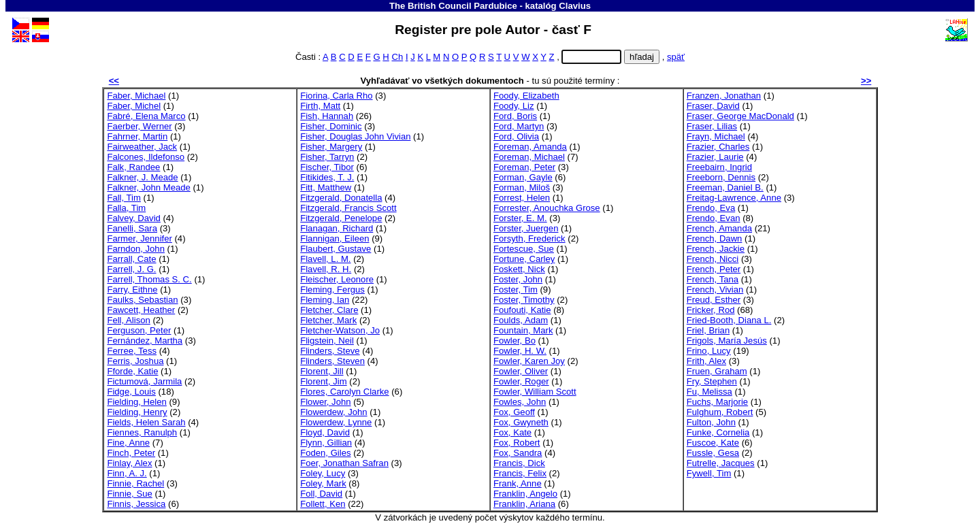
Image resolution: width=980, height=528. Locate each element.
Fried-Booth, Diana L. (729, 320)
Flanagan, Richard (337, 228)
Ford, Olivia (516, 136)
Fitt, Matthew (326, 187)
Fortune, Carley (524, 259)
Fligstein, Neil (327, 341)
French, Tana (713, 279)
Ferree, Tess (132, 351)
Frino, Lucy (709, 351)
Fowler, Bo (514, 341)
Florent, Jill (322, 371)
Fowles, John (520, 402)
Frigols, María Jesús (727, 341)
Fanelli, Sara (132, 228)
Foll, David (321, 494)
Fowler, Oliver (521, 371)
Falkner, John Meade (148, 187)
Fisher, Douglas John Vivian (355, 136)
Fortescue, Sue (524, 249)
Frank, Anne (518, 483)
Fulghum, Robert (720, 412)
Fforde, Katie (132, 371)
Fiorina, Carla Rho (336, 96)
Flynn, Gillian (326, 443)
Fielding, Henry (137, 412)
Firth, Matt (320, 106)
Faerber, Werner (139, 126)
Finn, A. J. (127, 473)
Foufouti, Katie (522, 310)
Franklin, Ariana (524, 504)
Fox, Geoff (514, 412)
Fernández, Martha (145, 341)
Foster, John (518, 279)
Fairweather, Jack (142, 147)
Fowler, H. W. (520, 351)
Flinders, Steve (330, 351)
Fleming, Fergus (332, 290)
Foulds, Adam (521, 320)
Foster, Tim (516, 290)
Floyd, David (325, 432)
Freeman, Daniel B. (725, 187)
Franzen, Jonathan (724, 96)
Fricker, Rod (711, 310)
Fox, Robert (517, 443)
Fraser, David (713, 106)
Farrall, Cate (131, 259)
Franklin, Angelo (525, 494)
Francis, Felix (520, 473)
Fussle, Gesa (713, 453)
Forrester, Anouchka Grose (547, 208)
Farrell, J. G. (131, 269)
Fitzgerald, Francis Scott (348, 208)
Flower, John (325, 402)
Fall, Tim (124, 198)
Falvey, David (133, 218)
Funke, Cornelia (718, 432)
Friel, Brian (708, 330)
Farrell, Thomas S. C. (149, 279)
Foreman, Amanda (530, 147)
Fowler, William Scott (535, 392)
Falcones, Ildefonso (146, 157)
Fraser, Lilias (712, 126)
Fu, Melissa (709, 392)
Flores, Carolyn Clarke (344, 392)
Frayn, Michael (716, 136)
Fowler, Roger (521, 381)
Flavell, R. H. (326, 269)
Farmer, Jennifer (139, 238)
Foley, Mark (323, 483)
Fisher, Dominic (331, 126)
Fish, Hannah (327, 116)
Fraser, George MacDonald (740, 116)
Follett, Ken (323, 504)
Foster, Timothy (524, 300)
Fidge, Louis (131, 392)
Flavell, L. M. (325, 259)
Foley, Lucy (323, 473)
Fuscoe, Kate (713, 443)
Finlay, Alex (129, 463)
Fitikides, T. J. (327, 177)
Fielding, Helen (136, 402)
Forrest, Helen (522, 198)
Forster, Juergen (526, 228)
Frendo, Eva (711, 208)
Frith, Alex (706, 361)
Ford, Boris (515, 116)
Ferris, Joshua (135, 361)
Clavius (575, 6)
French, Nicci (713, 259)
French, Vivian (715, 290)
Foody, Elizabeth (526, 96)
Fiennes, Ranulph (142, 432)
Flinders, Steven (332, 361)
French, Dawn (715, 238)
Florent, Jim (323, 381)
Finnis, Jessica (136, 504)
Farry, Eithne (132, 290)
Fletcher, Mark (328, 320)
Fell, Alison (128, 320)
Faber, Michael (136, 96)
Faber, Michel (134, 106)
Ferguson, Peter (139, 330)
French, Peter (714, 269)
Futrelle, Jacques (721, 463)
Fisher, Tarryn (327, 157)
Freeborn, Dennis (721, 177)
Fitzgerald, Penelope (341, 218)
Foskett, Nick (519, 269)
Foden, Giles (325, 453)
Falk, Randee (133, 167)
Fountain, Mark (523, 330)
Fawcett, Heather (141, 310)
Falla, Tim (126, 208)
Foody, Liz (514, 106)
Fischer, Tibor (327, 167)
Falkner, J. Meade (142, 177)
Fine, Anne (128, 443)
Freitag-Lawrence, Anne (734, 198)
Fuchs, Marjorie (717, 402)
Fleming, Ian (325, 300)
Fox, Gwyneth (521, 422)
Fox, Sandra (518, 453)
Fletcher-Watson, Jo (340, 330)
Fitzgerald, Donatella (341, 198)
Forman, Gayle (523, 177)
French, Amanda (719, 228)
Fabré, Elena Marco (146, 116)
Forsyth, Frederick (529, 238)
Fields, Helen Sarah (146, 422)
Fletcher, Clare (329, 310)
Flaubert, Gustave (336, 249)
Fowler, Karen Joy (529, 361)
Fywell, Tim (709, 473)
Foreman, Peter (524, 167)
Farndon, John (136, 249)
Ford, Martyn (519, 126)
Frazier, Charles (718, 147)
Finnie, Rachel (135, 483)
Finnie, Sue (129, 494)
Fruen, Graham (717, 371)
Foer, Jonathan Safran (344, 463)
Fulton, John (711, 422)
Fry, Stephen (712, 381)
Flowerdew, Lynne (336, 422)
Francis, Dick (519, 463)
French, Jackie (716, 249)
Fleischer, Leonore (337, 279)
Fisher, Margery (331, 147)
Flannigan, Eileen (334, 238)
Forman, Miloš (522, 187)
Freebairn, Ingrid (719, 167)
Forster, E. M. (520, 218)
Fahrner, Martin (137, 136)
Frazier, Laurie (715, 157)
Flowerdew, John (333, 412)
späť (676, 57)
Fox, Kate (512, 432)
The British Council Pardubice (453, 6)
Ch (397, 57)
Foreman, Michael (529, 157)
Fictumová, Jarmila (144, 381)
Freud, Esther (714, 300)
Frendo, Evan (714, 218)
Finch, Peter (131, 453)
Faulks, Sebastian (142, 300)
